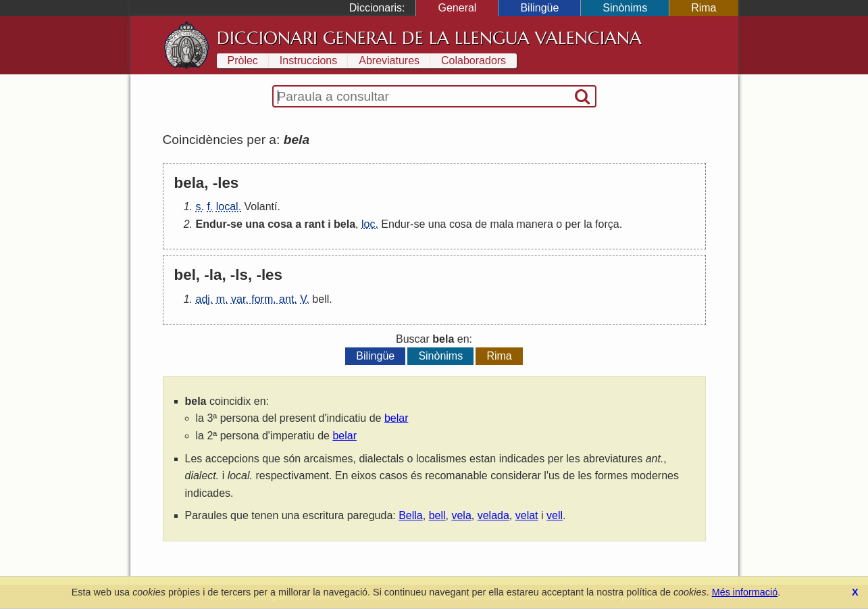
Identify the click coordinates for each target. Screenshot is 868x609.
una (255, 224)
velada (493, 515)
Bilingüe (539, 8)
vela (461, 515)
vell (555, 515)
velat (527, 515)
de (481, 224)
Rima (704, 8)
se (236, 224)
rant (314, 224)
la (588, 224)
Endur (211, 224)
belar (397, 418)
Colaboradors (474, 60)
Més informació (745, 592)
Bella (411, 515)
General (457, 8)
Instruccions (308, 60)
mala (502, 224)
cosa (280, 224)
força (607, 224)
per (573, 224)
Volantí (261, 206)
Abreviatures (389, 60)
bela (344, 224)
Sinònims (625, 8)
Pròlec (243, 60)
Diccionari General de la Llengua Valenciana (429, 38)
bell (321, 299)
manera (535, 224)
